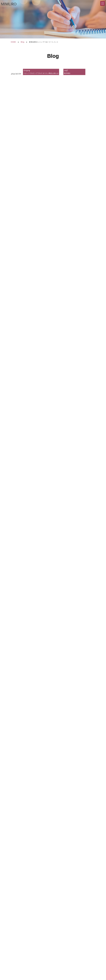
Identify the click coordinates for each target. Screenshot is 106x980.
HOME (13, 42)
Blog (23, 42)
